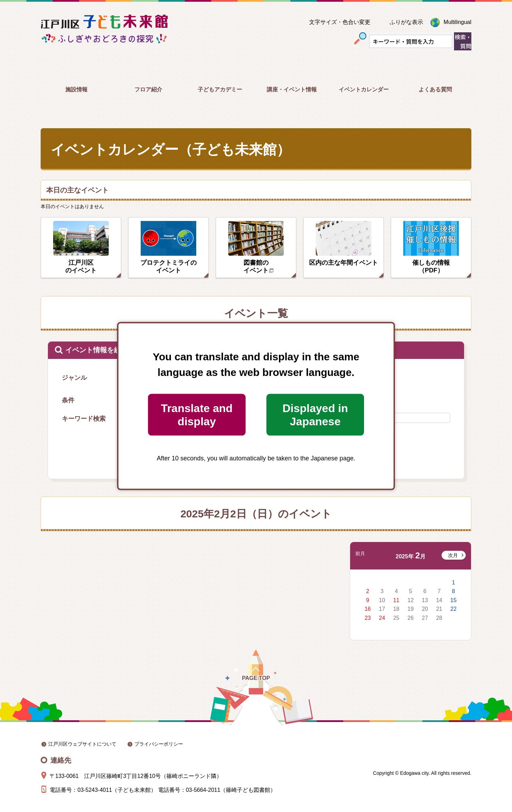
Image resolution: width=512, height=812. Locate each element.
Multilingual (457, 22)
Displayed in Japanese (315, 415)
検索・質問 (463, 41)
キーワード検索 (84, 419)
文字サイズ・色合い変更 (340, 22)
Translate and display (197, 415)
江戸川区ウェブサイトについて (82, 744)
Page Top (256, 678)
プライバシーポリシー (159, 744)
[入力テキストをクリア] (446, 41)
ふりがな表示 (406, 22)
